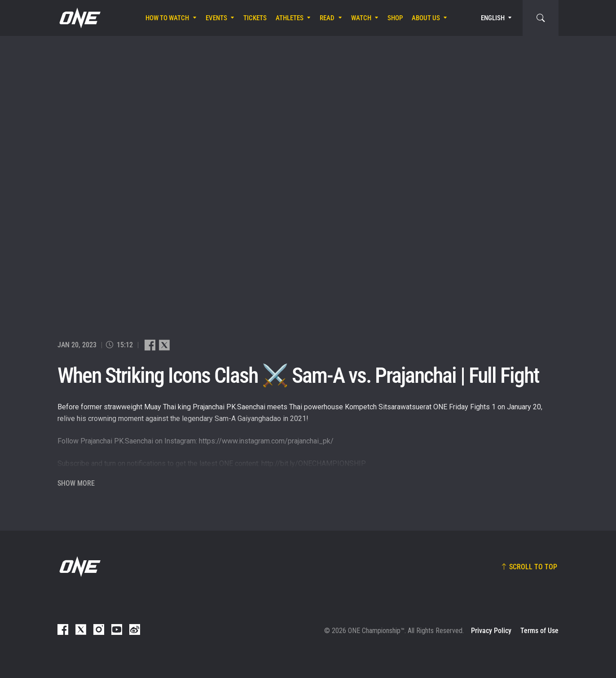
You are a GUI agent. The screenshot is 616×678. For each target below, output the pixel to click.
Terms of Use (539, 631)
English (493, 18)
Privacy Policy (491, 631)
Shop (395, 18)
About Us (426, 18)
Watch (361, 18)
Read (327, 18)
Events (216, 18)
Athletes (290, 18)
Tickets (255, 18)
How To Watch (167, 18)
